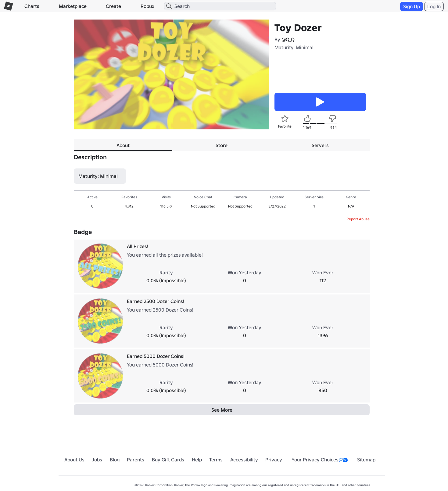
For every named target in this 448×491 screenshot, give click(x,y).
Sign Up (412, 6)
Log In (434, 6)
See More (222, 410)
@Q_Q (288, 39)
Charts (32, 6)
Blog (115, 460)
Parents (136, 460)
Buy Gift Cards (168, 460)
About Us (74, 460)
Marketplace (73, 6)
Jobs (97, 460)
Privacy (274, 460)
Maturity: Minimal (294, 47)
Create (113, 6)
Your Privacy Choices (320, 460)
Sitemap (366, 460)
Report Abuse (358, 219)
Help (197, 460)
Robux (147, 6)
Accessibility (244, 460)
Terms (216, 460)
